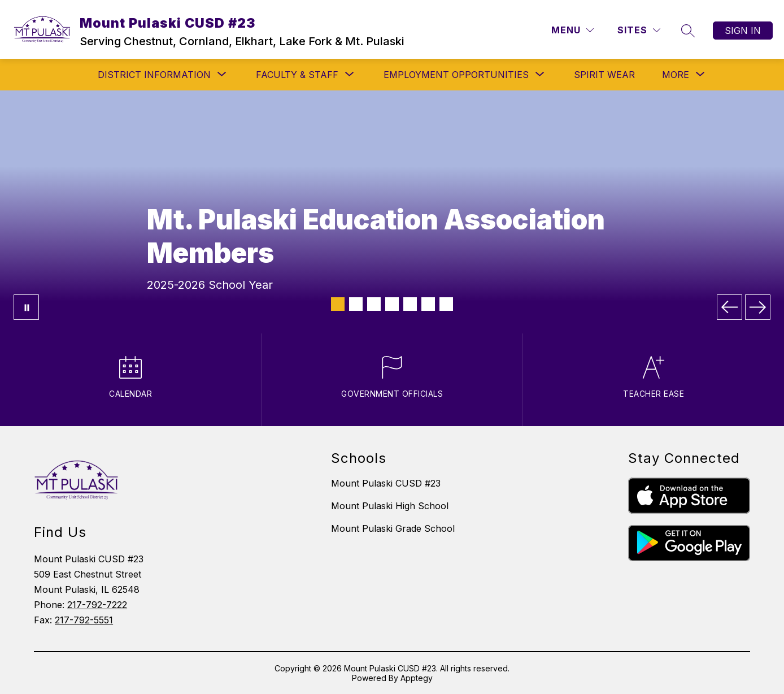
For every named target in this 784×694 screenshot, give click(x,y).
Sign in (743, 31)
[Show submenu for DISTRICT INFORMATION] (154, 75)
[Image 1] (338, 304)
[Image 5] (410, 304)
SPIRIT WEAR (604, 75)
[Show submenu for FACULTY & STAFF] (297, 75)
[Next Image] (758, 307)
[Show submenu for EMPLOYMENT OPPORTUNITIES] (456, 75)
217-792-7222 (97, 605)
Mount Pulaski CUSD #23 (386, 483)
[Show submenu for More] (676, 75)
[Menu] (572, 30)
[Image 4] (392, 304)
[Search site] (688, 31)
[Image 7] (446, 304)
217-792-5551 (84, 620)
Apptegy (417, 678)
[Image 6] (428, 304)
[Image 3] (374, 304)
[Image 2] (356, 304)
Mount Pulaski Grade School (393, 528)
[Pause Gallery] (26, 307)
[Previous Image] (729, 307)
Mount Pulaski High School (390, 506)
